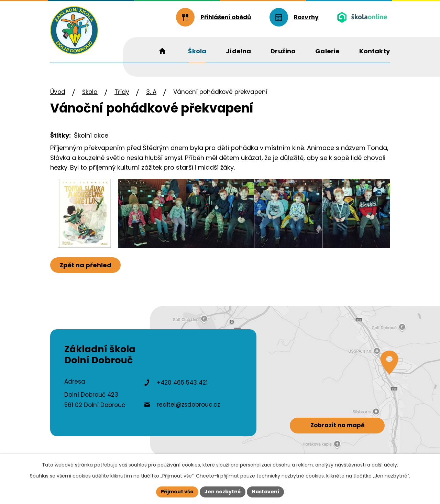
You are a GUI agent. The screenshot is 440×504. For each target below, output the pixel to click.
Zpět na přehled (85, 265)
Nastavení (265, 492)
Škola (90, 92)
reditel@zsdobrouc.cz (188, 405)
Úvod (58, 92)
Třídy (122, 92)
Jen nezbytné (223, 492)
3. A (151, 92)
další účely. (385, 465)
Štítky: (60, 135)
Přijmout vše (177, 492)
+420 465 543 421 (182, 383)
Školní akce (91, 135)
